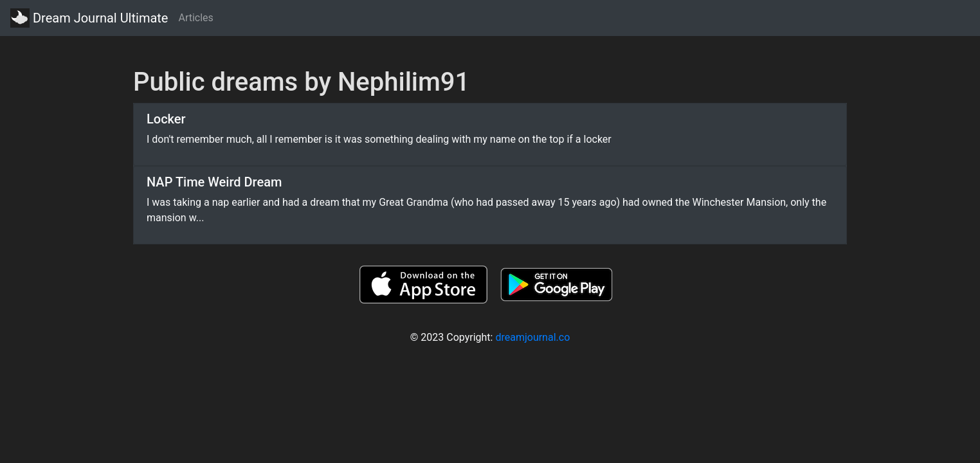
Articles (195, 18)
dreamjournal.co (532, 337)
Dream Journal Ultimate (89, 18)
